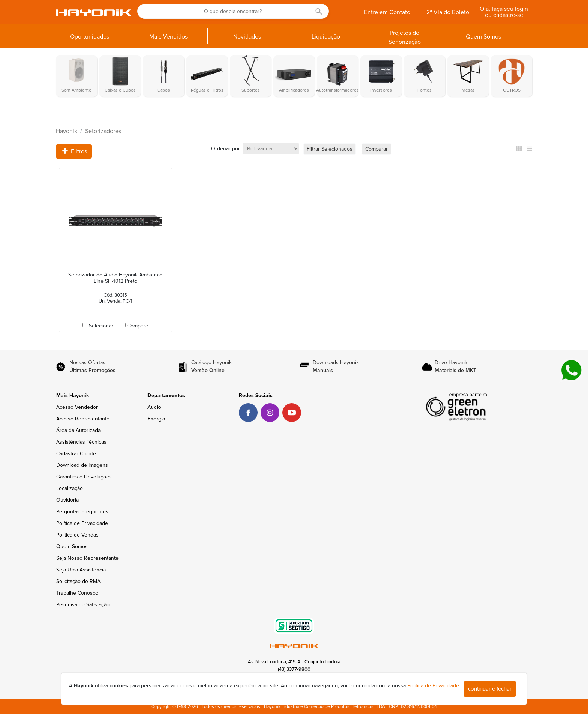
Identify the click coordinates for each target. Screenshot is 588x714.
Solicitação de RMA (78, 581)
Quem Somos (72, 547)
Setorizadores (103, 131)
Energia (156, 419)
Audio (154, 407)
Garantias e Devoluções (84, 477)
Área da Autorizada (78, 430)
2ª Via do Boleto (448, 12)
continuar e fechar (490, 689)
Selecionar (101, 326)
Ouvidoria (67, 500)
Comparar (376, 149)
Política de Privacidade (82, 523)
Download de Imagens (82, 465)
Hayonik (67, 131)
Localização (70, 488)
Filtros (75, 151)
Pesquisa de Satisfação (83, 605)
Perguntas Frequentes (82, 512)
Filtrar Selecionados (330, 149)
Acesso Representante (83, 419)
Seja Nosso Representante (87, 558)
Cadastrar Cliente (76, 454)
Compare (138, 326)
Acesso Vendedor (77, 407)
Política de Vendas (77, 535)
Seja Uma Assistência (81, 570)
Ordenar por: (226, 149)
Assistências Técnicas (81, 442)
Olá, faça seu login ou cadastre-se (504, 12)
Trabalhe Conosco (77, 593)
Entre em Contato (387, 12)
